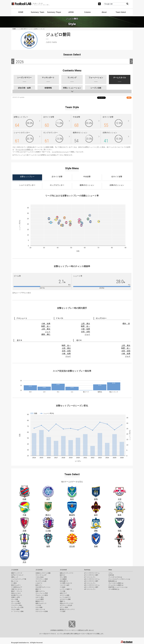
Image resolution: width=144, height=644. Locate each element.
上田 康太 (46, 329)
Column (87, 12)
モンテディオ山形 (41, 581)
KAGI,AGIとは (113, 581)
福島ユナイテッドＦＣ (67, 573)
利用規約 (54, 630)
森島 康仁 (46, 334)
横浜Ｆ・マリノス (17, 591)
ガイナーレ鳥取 (65, 595)
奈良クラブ (63, 593)
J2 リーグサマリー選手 (91, 581)
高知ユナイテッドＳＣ (67, 603)
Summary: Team (38, 12)
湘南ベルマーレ (40, 591)
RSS (129, 98)
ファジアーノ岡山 (17, 605)
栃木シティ (39, 585)
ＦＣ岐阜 (63, 587)
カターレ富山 (40, 597)
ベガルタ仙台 (40, 577)
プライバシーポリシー (71, 630)
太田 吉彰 (85, 332)
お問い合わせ (89, 630)
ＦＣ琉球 (63, 611)
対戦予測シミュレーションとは (118, 587)
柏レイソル (15, 581)
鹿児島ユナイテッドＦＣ (67, 609)
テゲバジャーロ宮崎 (42, 611)
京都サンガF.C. (16, 597)
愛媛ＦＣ (63, 601)
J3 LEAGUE (63, 570)
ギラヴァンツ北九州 (66, 605)
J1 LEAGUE (15, 570)
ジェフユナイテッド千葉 (19, 579)
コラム (110, 573)
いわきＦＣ (39, 583)
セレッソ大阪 (15, 601)
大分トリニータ (40, 609)
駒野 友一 (46, 326)
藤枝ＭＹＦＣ (40, 601)
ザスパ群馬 (63, 577)
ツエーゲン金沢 (65, 585)
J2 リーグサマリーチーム (92, 579)
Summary (87, 570)
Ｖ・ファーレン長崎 (17, 611)
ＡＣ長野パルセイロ (66, 583)
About (104, 12)
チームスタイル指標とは (24, 149)
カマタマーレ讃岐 (65, 599)
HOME (21, 12)
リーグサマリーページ (60, 152)
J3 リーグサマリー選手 (91, 587)
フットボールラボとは (115, 577)
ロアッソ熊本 (64, 607)
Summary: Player (54, 12)
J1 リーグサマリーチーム (92, 573)
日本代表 (111, 575)
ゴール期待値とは (114, 589)
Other (110, 570)
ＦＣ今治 (38, 605)
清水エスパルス (16, 593)
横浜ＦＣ (38, 589)
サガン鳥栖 (39, 607)
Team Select (121, 12)
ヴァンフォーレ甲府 (42, 593)
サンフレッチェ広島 (17, 607)
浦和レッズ (15, 577)
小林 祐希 (46, 324)
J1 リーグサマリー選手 (91, 575)
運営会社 (81, 630)
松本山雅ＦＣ (64, 581)
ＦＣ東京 (14, 583)
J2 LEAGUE (39, 570)
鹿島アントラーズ (17, 573)
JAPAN (71, 12)
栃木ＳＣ (63, 575)
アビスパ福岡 (15, 609)
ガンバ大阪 (15, 599)
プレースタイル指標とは (116, 583)
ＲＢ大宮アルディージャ (43, 587)
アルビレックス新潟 (42, 595)
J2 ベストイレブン (90, 583)
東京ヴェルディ (16, 585)
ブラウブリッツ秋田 (42, 579)
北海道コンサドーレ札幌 (43, 573)
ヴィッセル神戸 (16, 603)
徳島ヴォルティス (41, 603)
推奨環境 (60, 630)
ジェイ (48, 332)
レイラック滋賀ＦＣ (66, 589)
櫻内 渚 (126, 324)
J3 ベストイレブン (90, 589)
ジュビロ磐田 (40, 599)
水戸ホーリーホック (17, 575)
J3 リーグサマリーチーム (92, 585)
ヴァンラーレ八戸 (41, 575)
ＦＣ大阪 (63, 591)
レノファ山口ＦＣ (65, 597)
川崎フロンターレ (17, 589)
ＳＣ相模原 (63, 579)
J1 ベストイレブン (90, 577)
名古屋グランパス (17, 595)
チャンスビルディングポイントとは (119, 579)
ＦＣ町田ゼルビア (17, 587)
